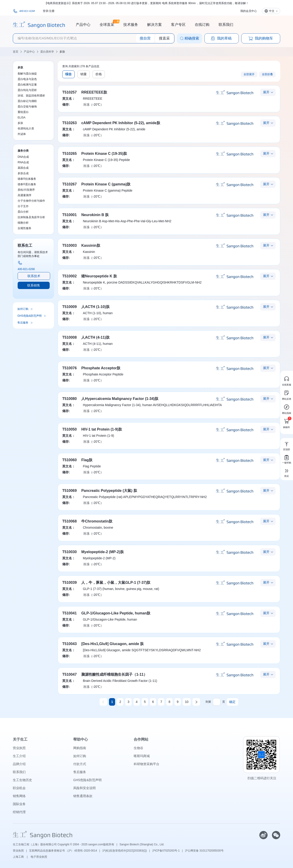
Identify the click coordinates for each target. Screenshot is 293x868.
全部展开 (249, 74)
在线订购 (202, 25)
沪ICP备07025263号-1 (166, 851)
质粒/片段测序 (26, 190)
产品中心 (83, 25)
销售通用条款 (83, 796)
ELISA (22, 118)
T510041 (69, 613)
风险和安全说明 (84, 788)
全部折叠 (267, 74)
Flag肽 (87, 460)
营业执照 (19, 748)
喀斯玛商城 (142, 756)
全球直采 (107, 24)
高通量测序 (24, 195)
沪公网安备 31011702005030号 (204, 851)
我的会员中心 (249, 11)
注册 (52, 11)
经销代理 (19, 812)
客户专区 (178, 25)
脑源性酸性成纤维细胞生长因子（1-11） (114, 674)
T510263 (69, 123)
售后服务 (23, 323)
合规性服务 (24, 228)
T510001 (69, 215)
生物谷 (138, 748)
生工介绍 (19, 756)
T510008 (69, 337)
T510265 (69, 154)
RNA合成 (23, 162)
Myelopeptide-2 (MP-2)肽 (103, 552)
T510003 (69, 245)
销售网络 (19, 796)
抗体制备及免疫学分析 (31, 217)
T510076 (69, 368)
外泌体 (22, 134)
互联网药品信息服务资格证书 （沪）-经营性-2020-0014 (63, 851)
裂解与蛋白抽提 (27, 74)
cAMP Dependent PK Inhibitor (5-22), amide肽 (121, 123)
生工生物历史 (22, 780)
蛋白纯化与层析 (27, 90)
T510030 (69, 552)
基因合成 (23, 168)
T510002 (69, 276)
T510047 (69, 674)
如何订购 (23, 309)
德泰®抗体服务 (27, 179)
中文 (272, 11)
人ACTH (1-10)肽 (95, 307)
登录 (46, 11)
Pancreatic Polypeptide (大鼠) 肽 (109, 491)
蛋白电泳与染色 (27, 79)
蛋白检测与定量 (27, 85)
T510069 (69, 491)
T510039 (69, 583)
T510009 (69, 307)
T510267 (69, 184)
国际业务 (19, 804)
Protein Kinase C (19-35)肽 (104, 154)
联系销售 (34, 285)
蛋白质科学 (47, 52)
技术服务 (131, 25)
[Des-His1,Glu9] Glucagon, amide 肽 (113, 644)
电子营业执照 (39, 857)
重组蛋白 (23, 112)
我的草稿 (221, 38)
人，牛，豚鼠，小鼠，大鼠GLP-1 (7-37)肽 (116, 583)
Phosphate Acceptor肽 (101, 368)
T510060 (69, 460)
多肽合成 (23, 173)
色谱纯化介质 (26, 129)
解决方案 (155, 25)
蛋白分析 (23, 212)
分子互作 (23, 206)
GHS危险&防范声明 (30, 316)
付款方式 (80, 764)
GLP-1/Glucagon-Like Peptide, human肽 (116, 613)
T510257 (69, 92)
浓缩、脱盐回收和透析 (31, 96)
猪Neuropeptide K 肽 (99, 276)
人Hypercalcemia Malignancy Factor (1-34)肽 (120, 399)
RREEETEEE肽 (94, 92)
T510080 (69, 399)
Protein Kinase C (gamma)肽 (106, 184)
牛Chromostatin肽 (97, 521)
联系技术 (34, 276)
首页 (16, 52)
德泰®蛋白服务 (27, 184)
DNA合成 (23, 157)
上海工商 (19, 857)
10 (187, 702)
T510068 (69, 521)
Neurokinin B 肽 (95, 215)
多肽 (62, 52)
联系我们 (226, 25)
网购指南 (80, 748)
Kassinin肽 (91, 245)
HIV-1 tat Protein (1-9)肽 (102, 429)
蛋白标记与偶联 (27, 101)
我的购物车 (261, 38)
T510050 (69, 429)
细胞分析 (23, 223)
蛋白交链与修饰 (27, 107)
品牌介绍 (19, 764)
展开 (266, 92)
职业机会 (19, 788)
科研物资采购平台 (146, 764)
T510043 (69, 644)
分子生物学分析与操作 (31, 201)
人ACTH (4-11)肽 (95, 337)
